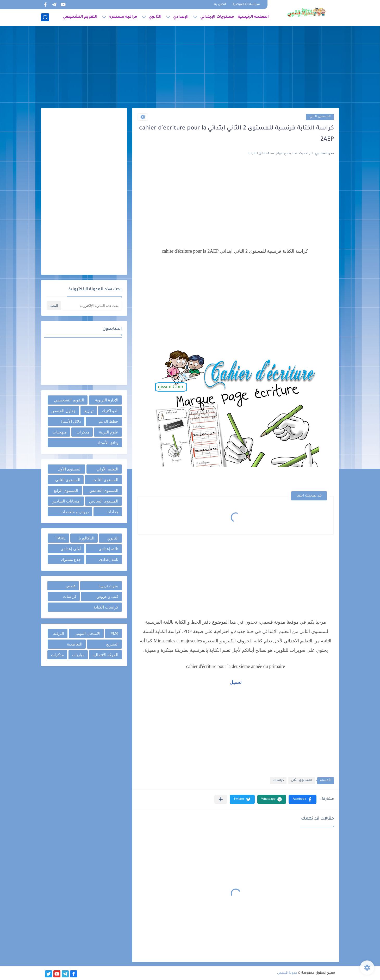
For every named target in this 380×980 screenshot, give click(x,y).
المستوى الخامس (104, 490)
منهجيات (60, 432)
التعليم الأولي (107, 469)
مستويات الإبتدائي (217, 17)
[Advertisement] (190, 68)
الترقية (59, 633)
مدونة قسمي (287, 973)
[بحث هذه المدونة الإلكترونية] (92, 306)
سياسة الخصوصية (246, 5)
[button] (303, 799)
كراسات (278, 781)
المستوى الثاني (320, 117)
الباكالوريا (86, 538)
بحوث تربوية (108, 586)
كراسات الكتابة (106, 607)
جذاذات (113, 512)
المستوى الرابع (66, 490)
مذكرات (83, 432)
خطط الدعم (108, 421)
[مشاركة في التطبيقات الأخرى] (221, 799)
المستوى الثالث (105, 480)
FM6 (115, 633)
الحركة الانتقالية (105, 655)
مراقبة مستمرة (123, 17)
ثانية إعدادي (109, 559)
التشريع (112, 644)
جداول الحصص (63, 411)
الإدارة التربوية (107, 400)
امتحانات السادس (66, 501)
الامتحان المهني (87, 633)
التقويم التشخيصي (80, 17)
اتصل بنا (220, 5)
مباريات (78, 655)
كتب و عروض (107, 596)
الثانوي (155, 17)
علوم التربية (109, 432)
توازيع (89, 411)
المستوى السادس (104, 501)
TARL (61, 538)
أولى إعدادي (71, 549)
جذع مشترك (71, 559)
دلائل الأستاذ (71, 421)
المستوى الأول (70, 469)
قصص (71, 586)
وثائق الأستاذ (108, 443)
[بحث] (45, 17)
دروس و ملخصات (75, 512)
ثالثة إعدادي (108, 549)
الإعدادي (181, 17)
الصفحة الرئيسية (253, 17)
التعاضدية (75, 644)
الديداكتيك (110, 411)
